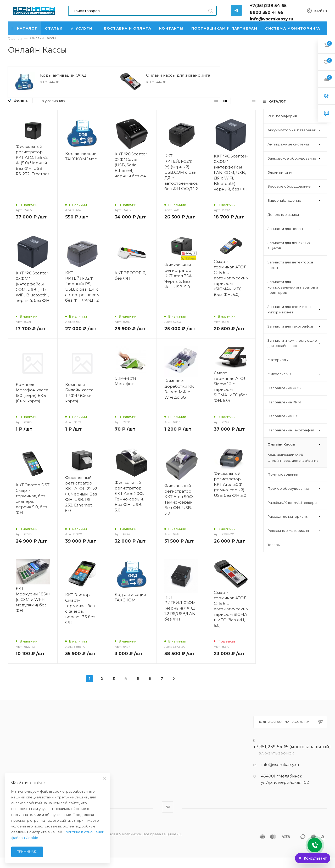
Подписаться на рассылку (290, 722)
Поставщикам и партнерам (224, 28)
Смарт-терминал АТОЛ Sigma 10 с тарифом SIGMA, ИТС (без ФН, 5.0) (231, 387)
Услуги (82, 28)
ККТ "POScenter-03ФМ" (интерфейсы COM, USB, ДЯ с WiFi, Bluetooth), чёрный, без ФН (33, 287)
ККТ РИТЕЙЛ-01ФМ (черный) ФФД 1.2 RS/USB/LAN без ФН (180, 608)
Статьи (54, 28)
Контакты (171, 28)
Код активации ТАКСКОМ (130, 597)
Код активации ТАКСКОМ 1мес (81, 156)
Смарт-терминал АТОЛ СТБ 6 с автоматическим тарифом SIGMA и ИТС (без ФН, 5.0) (231, 609)
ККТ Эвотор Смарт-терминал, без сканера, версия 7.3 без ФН (80, 608)
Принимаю (27, 852)
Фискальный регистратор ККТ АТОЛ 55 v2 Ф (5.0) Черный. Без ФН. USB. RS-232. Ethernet (32, 160)
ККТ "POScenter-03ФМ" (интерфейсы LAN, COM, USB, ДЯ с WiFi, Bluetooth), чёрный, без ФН (231, 173)
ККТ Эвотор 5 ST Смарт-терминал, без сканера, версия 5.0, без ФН (33, 499)
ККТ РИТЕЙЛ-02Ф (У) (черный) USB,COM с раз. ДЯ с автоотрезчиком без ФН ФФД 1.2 (181, 172)
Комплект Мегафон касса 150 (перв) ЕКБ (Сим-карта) (32, 393)
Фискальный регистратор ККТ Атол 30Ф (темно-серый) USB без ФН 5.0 (230, 484)
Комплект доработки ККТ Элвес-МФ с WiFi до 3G (180, 389)
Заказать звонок (277, 753)
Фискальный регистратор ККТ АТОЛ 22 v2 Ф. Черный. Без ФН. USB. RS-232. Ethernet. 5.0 (81, 494)
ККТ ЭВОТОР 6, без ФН (130, 275)
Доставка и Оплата (127, 28)
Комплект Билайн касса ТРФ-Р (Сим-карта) (79, 393)
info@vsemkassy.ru (280, 765)
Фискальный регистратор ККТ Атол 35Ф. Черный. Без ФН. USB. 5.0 (179, 276)
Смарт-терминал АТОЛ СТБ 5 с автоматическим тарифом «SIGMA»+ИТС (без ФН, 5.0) (231, 278)
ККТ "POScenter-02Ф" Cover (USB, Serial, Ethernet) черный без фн (132, 165)
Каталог (24, 28)
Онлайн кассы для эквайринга (178, 75)
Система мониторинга (293, 28)
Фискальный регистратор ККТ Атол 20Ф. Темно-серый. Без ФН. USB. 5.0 (129, 496)
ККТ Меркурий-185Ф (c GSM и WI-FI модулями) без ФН (33, 599)
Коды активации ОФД (63, 75)
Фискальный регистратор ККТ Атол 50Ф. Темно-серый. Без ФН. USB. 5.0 (179, 499)
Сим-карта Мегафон (126, 381)
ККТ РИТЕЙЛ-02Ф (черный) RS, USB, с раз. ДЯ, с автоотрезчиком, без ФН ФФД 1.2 (82, 286)
